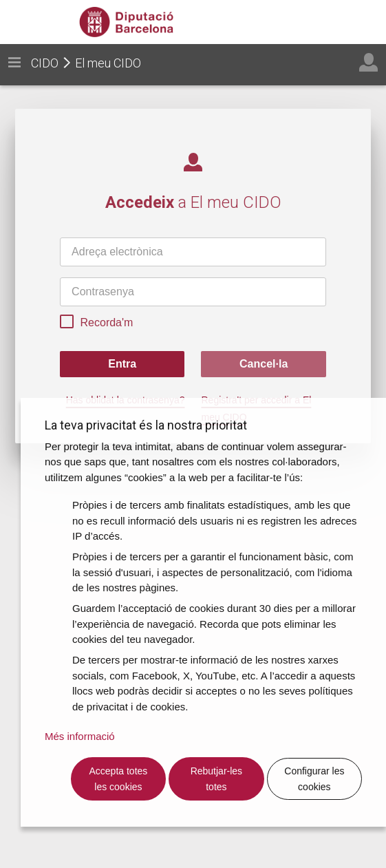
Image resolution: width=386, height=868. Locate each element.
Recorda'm (96, 324)
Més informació (80, 736)
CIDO (45, 63)
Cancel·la (264, 364)
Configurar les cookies (314, 779)
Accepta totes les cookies (119, 779)
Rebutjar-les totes (216, 779)
